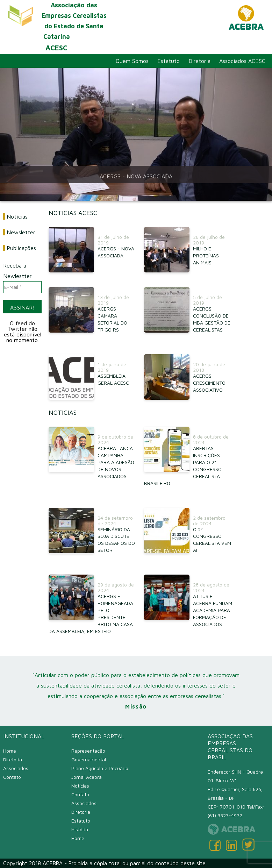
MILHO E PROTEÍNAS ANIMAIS (206, 255)
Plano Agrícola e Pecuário (100, 768)
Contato (12, 777)
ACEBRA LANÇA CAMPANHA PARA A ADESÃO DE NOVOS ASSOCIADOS (116, 462)
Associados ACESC (242, 61)
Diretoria (199, 61)
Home (10, 751)
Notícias (17, 216)
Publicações (21, 248)
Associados (16, 768)
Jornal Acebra (87, 777)
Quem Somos (132, 61)
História (80, 829)
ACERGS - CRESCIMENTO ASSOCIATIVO (209, 383)
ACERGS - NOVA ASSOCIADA (136, 176)
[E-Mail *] (22, 287)
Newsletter (21, 232)
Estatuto (169, 61)
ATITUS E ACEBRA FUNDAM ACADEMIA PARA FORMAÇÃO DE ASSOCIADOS (213, 610)
